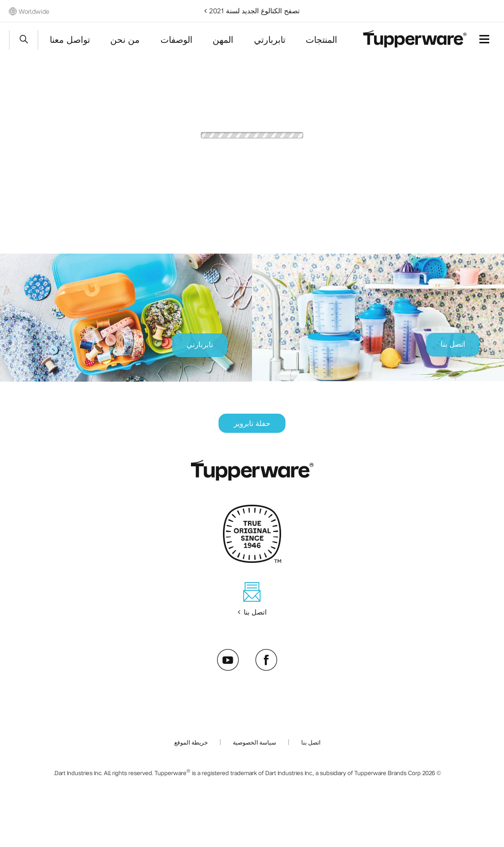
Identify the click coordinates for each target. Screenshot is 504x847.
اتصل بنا (311, 742)
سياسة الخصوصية (254, 742)
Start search (24, 40)
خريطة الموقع (191, 742)
